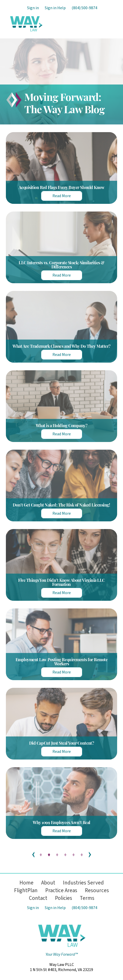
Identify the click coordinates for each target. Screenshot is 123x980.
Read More (62, 196)
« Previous (33, 855)
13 (82, 855)
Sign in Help (55, 8)
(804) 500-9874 (84, 8)
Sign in (33, 8)
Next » (90, 855)
